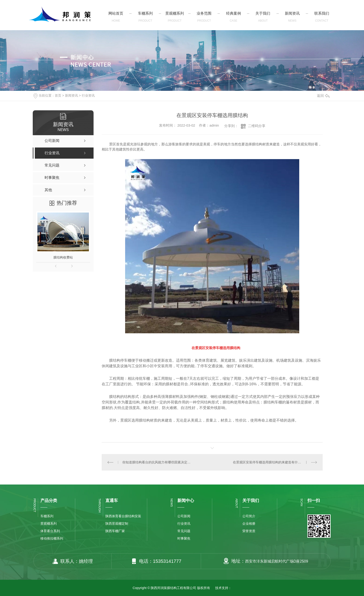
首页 (58, 95)
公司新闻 (184, 516)
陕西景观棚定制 (117, 524)
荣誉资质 (249, 531)
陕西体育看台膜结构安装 (123, 516)
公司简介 (249, 516)
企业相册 (249, 524)
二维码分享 (257, 126)
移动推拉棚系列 (52, 538)
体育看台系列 (50, 531)
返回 (323, 96)
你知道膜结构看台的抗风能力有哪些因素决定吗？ (157, 462)
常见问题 (184, 531)
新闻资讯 (71, 95)
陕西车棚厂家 (115, 531)
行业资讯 (88, 95)
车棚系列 (47, 516)
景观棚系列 (49, 524)
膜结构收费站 (63, 257)
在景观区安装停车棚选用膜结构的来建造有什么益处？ (272, 462)
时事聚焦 (184, 538)
